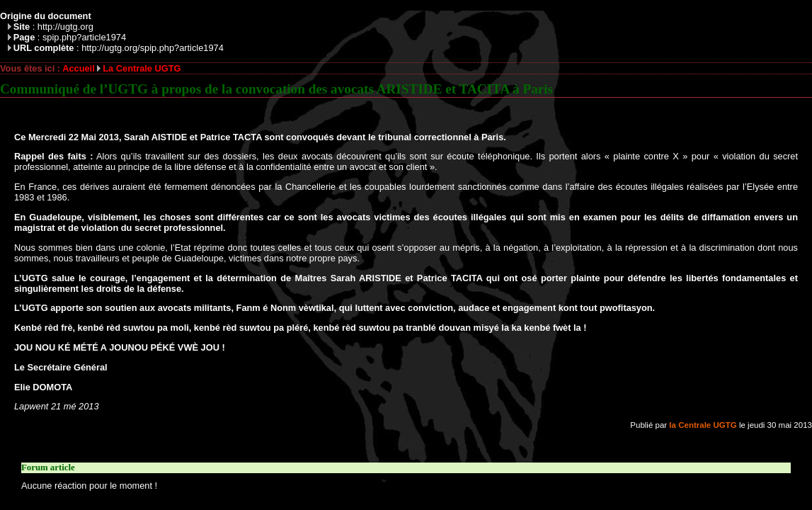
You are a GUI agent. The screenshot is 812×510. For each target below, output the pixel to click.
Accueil (79, 68)
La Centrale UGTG (142, 68)
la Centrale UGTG (703, 425)
